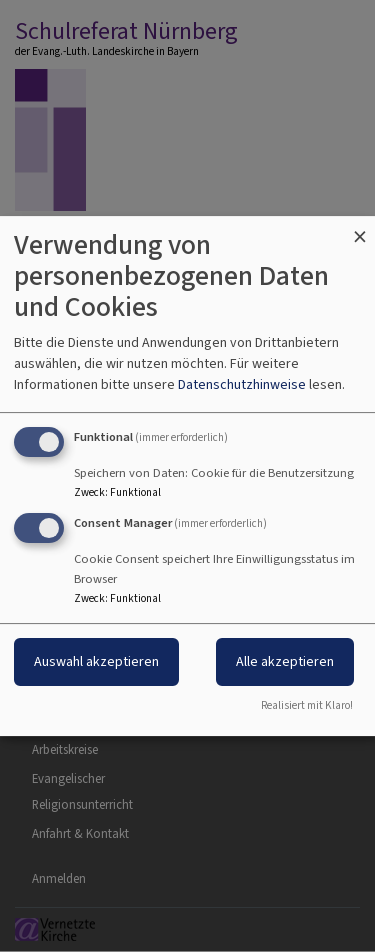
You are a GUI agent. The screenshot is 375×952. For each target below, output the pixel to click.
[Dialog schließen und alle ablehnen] (360, 228)
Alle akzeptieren (285, 661)
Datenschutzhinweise (242, 384)
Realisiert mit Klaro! (307, 705)
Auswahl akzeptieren (96, 661)
